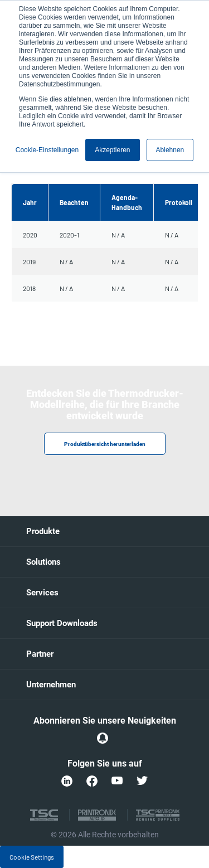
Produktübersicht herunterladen (105, 444)
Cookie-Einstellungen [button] (47, 150)
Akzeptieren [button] (112, 150)
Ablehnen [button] (170, 150)
